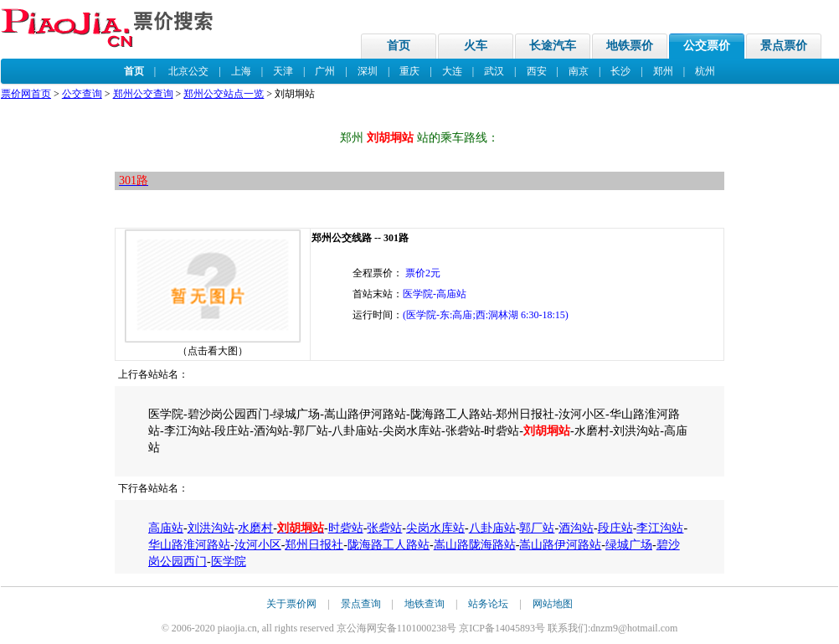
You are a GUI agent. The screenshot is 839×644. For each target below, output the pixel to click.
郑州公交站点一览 (224, 94)
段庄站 (615, 528)
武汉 (494, 71)
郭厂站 (537, 528)
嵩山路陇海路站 (475, 545)
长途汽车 (553, 46)
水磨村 (255, 528)
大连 (452, 71)
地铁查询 (425, 604)
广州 (325, 71)
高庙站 (166, 528)
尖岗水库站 (435, 528)
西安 (537, 71)
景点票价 (784, 46)
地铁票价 (630, 46)
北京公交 (188, 71)
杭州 (705, 71)
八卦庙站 (492, 528)
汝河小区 (258, 545)
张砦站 (384, 528)
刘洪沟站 (211, 528)
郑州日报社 (314, 545)
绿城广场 (629, 545)
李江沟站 (660, 528)
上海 (241, 71)
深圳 (368, 71)
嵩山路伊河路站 (560, 545)
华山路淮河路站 (189, 545)
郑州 (663, 71)
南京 (579, 71)
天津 (283, 71)
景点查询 (361, 604)
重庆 (409, 71)
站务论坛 (488, 604)
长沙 (620, 71)
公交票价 (707, 46)
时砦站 (346, 528)
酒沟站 (576, 528)
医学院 (229, 562)
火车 (476, 46)
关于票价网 (291, 604)
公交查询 (82, 94)
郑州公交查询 (143, 94)
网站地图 (553, 604)
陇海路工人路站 (389, 545)
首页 (399, 46)
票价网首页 (26, 94)
